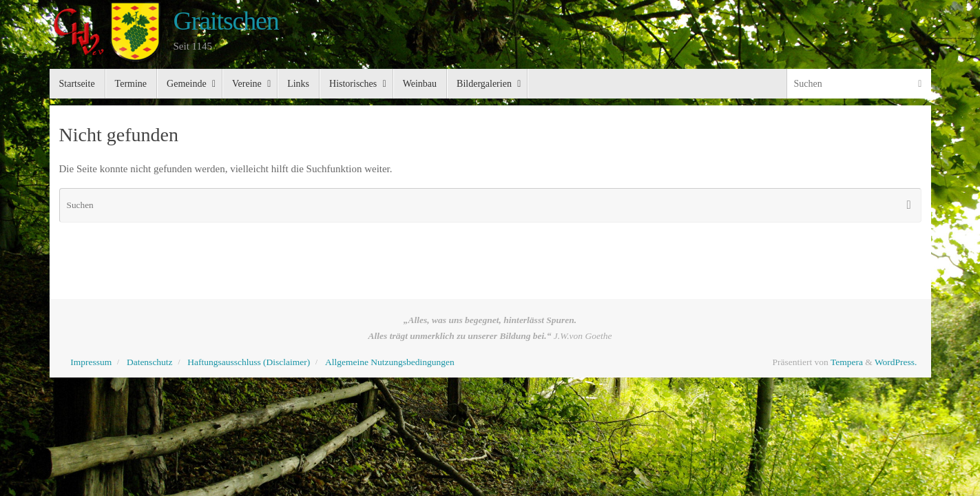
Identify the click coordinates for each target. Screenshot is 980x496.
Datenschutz (150, 362)
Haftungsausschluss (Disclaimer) (249, 362)
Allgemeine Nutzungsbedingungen (390, 362)
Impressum (91, 362)
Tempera (847, 362)
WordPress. (896, 362)
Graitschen (226, 21)
